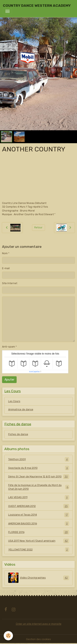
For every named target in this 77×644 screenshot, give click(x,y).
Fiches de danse (18, 434)
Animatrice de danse (21, 410)
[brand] (37, 6)
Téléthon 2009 (39, 459)
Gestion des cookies (38, 639)
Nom (5, 253)
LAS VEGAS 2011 (39, 497)
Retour (38, 228)
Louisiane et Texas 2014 (39, 515)
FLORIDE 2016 (39, 532)
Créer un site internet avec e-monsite (39, 624)
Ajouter (9, 380)
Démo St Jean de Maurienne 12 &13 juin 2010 (39, 477)
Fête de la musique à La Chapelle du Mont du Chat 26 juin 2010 (39, 487)
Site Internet (10, 283)
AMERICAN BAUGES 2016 (39, 524)
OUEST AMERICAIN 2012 (39, 506)
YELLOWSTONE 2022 (39, 550)
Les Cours (14, 401)
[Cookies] (8, 636)
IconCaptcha (34, 372)
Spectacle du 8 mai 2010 (39, 468)
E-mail (6, 268)
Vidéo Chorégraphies (39, 578)
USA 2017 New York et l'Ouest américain (39, 541)
